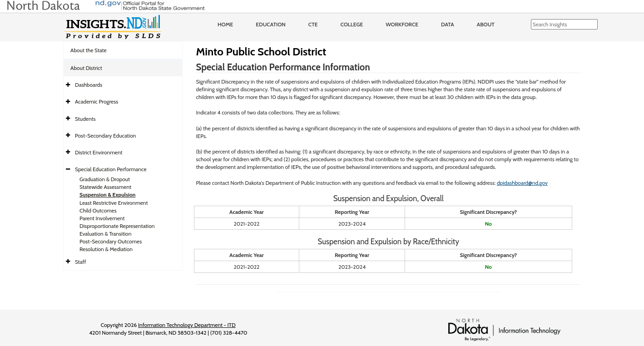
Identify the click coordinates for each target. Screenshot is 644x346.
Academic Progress (97, 101)
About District (86, 68)
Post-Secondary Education (105, 136)
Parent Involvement (102, 218)
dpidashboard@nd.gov (522, 183)
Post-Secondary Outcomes (111, 241)
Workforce (402, 24)
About (486, 24)
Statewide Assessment (105, 187)
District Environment (99, 152)
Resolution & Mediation (106, 249)
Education (271, 24)
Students (85, 119)
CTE (313, 24)
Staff (81, 262)
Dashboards (89, 85)
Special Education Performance (111, 169)
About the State (89, 50)
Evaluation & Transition (105, 234)
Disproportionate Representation (117, 226)
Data (448, 24)
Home (225, 24)
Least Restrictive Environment (114, 203)
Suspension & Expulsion (107, 195)
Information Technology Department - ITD (187, 325)
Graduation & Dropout (105, 179)
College (352, 24)
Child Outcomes (98, 210)
